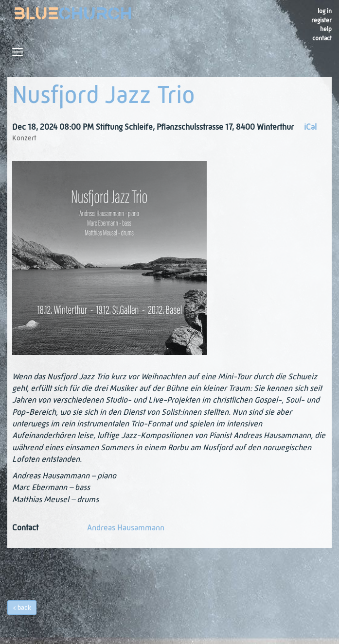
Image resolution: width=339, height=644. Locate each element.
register (321, 21)
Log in (325, 11)
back (24, 608)
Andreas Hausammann (126, 528)
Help (326, 29)
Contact (322, 39)
